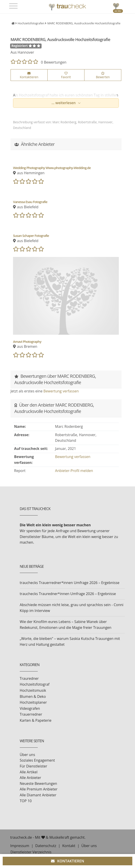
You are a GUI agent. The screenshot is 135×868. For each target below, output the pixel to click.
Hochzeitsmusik (33, 690)
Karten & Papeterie (36, 720)
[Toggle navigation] (13, 6)
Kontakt (69, 846)
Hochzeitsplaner (33, 702)
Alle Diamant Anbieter (38, 795)
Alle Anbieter (30, 778)
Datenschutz (46, 846)
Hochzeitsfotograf (35, 684)
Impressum (20, 846)
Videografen (30, 708)
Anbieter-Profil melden (74, 471)
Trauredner (29, 678)
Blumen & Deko (33, 696)
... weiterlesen (64, 103)
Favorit (66, 76)
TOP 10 (26, 801)
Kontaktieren (29, 76)
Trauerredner (31, 714)
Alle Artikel (29, 772)
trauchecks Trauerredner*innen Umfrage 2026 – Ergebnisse (70, 583)
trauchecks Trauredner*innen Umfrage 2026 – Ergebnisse (68, 594)
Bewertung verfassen (61, 391)
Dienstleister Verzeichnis (31, 852)
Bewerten (103, 76)
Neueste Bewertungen (38, 783)
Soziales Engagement (37, 760)
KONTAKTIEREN (68, 861)
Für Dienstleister (33, 766)
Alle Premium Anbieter (39, 789)
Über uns (27, 755)
